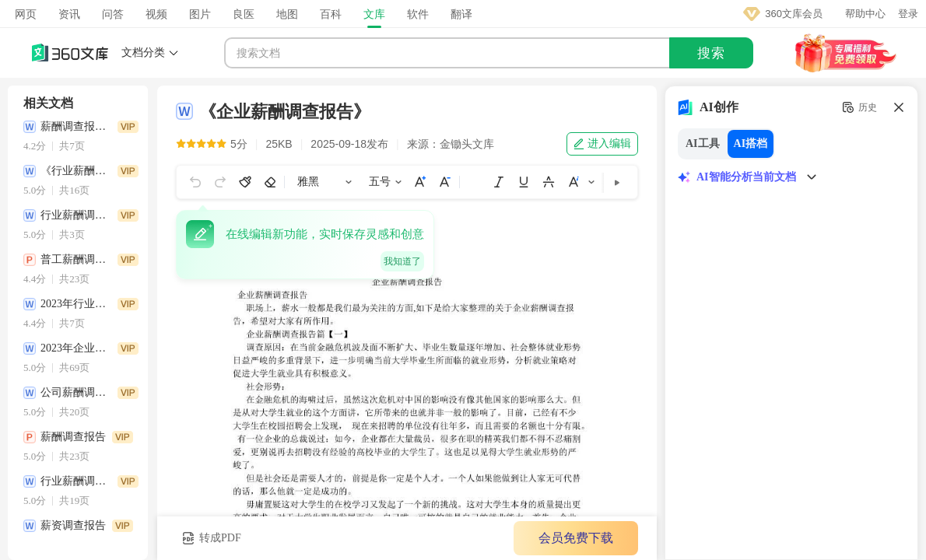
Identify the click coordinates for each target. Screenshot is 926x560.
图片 (200, 14)
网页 (26, 14)
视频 (156, 14)
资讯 (69, 14)
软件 (418, 14)
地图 (287, 14)
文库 (374, 14)
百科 (331, 14)
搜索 (711, 53)
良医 (244, 14)
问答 (113, 14)
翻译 (461, 14)
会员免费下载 (576, 538)
